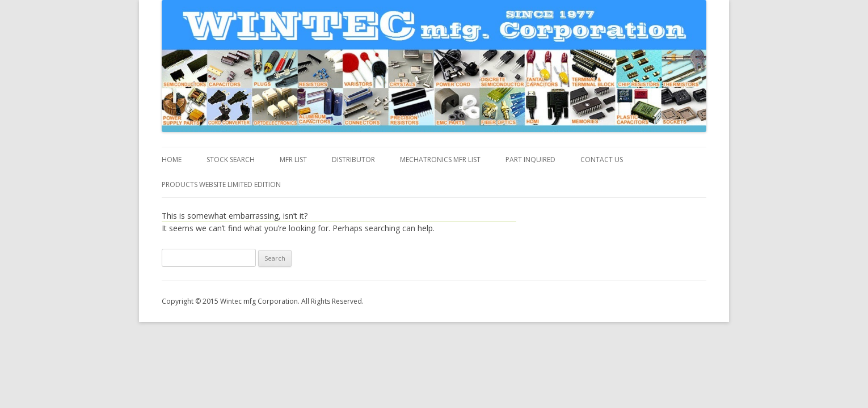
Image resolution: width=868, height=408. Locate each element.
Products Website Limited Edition (221, 184)
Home (172, 160)
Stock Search (231, 160)
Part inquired (530, 160)
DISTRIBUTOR (353, 160)
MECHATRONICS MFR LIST (440, 160)
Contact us (602, 160)
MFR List (293, 160)
